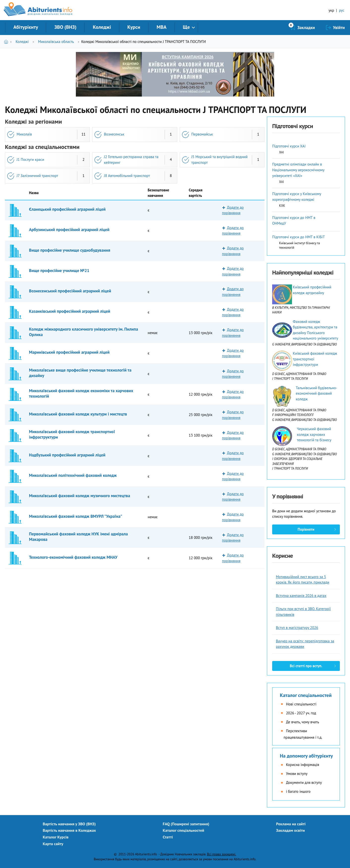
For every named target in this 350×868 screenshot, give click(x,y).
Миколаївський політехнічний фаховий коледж (73, 475)
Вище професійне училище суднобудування (70, 250)
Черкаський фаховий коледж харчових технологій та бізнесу (314, 434)
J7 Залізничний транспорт (37, 176)
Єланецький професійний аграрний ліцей (67, 209)
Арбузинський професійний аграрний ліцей (69, 230)
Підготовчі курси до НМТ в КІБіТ (298, 237)
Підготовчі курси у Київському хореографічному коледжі (297, 197)
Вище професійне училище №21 (59, 271)
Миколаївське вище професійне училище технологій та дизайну (80, 373)
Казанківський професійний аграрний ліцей (70, 311)
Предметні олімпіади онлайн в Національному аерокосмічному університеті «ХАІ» (298, 170)
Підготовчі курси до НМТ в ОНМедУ (294, 220)
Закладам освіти (291, 830)
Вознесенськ (114, 134)
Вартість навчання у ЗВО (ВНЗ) (69, 824)
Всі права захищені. (221, 854)
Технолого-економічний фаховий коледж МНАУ (73, 557)
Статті (168, 837)
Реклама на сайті (291, 824)
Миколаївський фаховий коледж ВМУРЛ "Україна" (76, 516)
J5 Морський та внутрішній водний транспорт (219, 160)
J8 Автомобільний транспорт (127, 176)
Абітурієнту (26, 27)
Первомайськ (202, 134)
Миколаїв (24, 134)
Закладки (306, 28)
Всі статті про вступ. (306, 666)
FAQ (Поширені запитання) (186, 824)
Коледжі (102, 27)
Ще (186, 27)
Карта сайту (53, 844)
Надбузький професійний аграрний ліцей (67, 455)
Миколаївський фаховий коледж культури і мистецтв (78, 414)
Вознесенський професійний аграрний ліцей (70, 291)
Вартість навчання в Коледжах (69, 830)
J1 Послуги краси (30, 159)
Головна (7, 42)
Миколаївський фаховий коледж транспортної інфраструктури (72, 434)
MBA (162, 27)
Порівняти (306, 529)
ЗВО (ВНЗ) (65, 27)
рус (342, 10)
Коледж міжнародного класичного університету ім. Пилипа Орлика (84, 332)
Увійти (339, 28)
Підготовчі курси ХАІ (289, 146)
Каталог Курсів (56, 837)
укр (331, 10)
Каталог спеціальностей (306, 695)
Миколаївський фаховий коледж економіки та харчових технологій (81, 393)
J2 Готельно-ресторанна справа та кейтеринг (131, 160)
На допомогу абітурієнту (306, 756)
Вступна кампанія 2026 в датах (301, 596)
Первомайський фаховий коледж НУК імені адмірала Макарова (78, 537)
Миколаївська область (56, 42)
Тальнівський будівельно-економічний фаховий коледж (316, 393)
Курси (134, 27)
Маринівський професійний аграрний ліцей (69, 352)
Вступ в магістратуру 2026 (297, 628)
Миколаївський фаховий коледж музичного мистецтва (80, 496)
